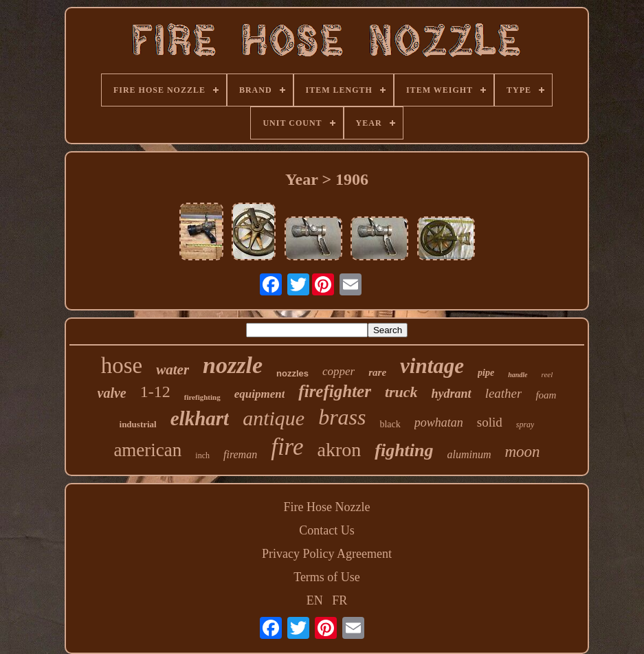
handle (518, 375)
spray (525, 425)
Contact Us (327, 530)
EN (315, 600)
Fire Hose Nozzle (327, 507)
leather (504, 393)
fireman (240, 454)
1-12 (155, 392)
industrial (138, 424)
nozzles (292, 373)
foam (546, 395)
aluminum (469, 454)
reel (547, 374)
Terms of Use (327, 577)
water (173, 370)
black (390, 424)
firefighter (335, 391)
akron (339, 450)
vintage (432, 366)
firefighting (202, 397)
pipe (486, 373)
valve (112, 393)
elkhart (200, 418)
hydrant (452, 394)
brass (342, 417)
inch (202, 455)
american (147, 450)
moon (523, 452)
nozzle (233, 365)
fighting (404, 450)
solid (490, 422)
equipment (260, 394)
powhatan (439, 422)
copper (338, 371)
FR (340, 600)
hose (122, 365)
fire (287, 447)
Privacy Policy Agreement (327, 554)
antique (274, 418)
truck (401, 392)
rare (377, 372)
